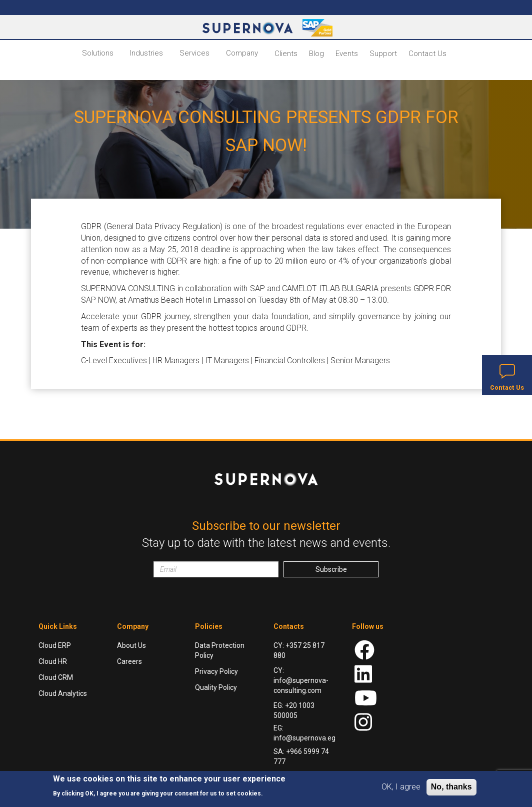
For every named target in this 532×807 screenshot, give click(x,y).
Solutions (98, 53)
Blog (316, 54)
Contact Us (427, 54)
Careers (129, 661)
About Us (131, 645)
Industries (146, 53)
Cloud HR (53, 661)
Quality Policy (216, 687)
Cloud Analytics (63, 693)
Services (194, 53)
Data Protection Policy (220, 650)
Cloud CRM (56, 677)
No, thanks (451, 787)
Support (383, 54)
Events (347, 54)
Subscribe (331, 569)
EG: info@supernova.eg (304, 733)
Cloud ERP (55, 645)
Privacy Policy (216, 671)
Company (242, 53)
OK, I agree (401, 787)
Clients (286, 54)
